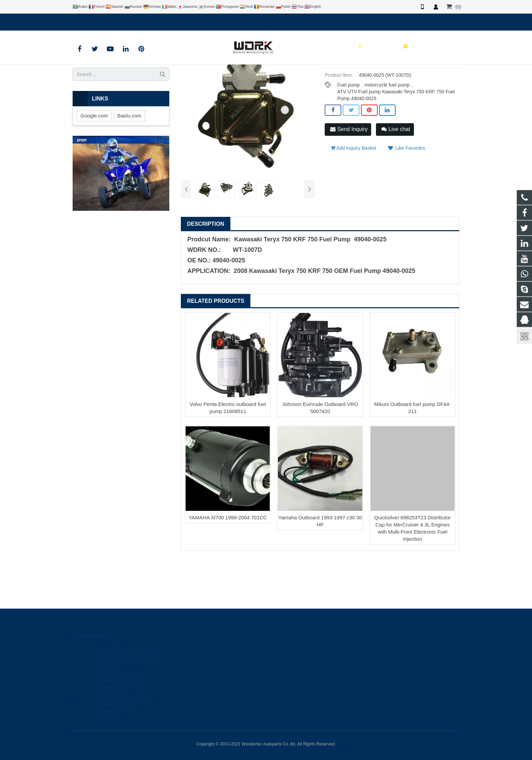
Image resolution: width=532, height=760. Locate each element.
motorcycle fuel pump (387, 141)
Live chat (396, 185)
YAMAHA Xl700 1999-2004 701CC (228, 573)
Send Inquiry (349, 185)
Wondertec (289, 698)
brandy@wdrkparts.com (148, 21)
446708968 (290, 659)
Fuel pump (348, 141)
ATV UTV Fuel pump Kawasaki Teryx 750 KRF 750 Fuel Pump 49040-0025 (396, 148)
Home (184, 79)
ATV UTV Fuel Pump (243, 79)
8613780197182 (95, 21)
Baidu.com (129, 171)
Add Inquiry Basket (354, 201)
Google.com (94, 171)
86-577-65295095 (295, 679)
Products (207, 79)
